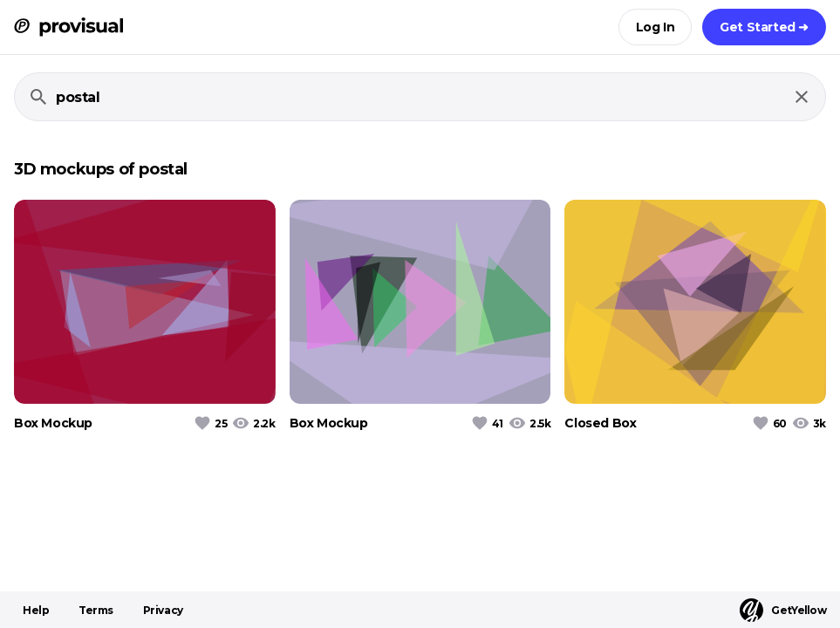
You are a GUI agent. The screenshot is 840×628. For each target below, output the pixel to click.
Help (36, 610)
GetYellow (783, 610)
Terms (96, 610)
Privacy (163, 610)
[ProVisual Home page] (68, 27)
